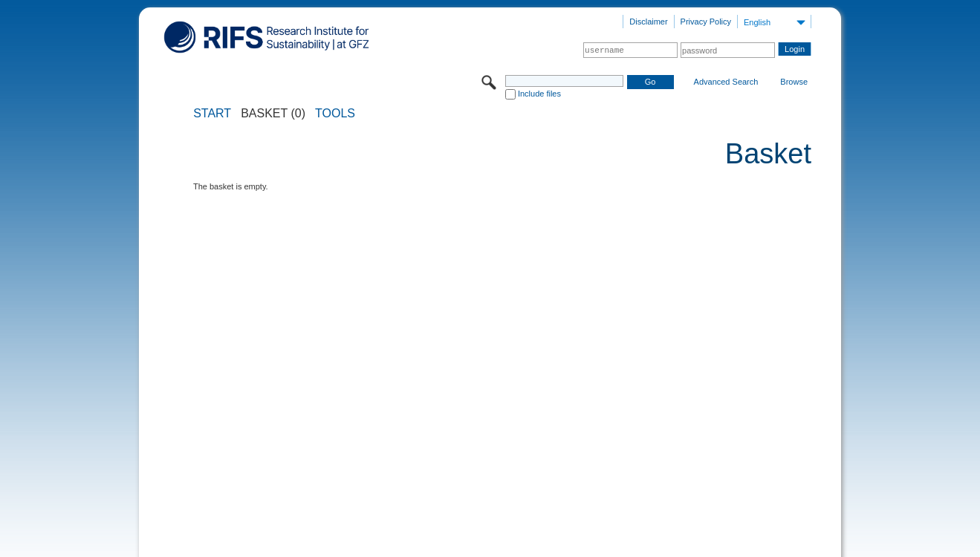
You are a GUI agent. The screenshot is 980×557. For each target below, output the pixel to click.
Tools (335, 114)
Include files (539, 94)
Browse (794, 82)
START (212, 114)
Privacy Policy (706, 22)
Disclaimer (648, 22)
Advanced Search (726, 82)
